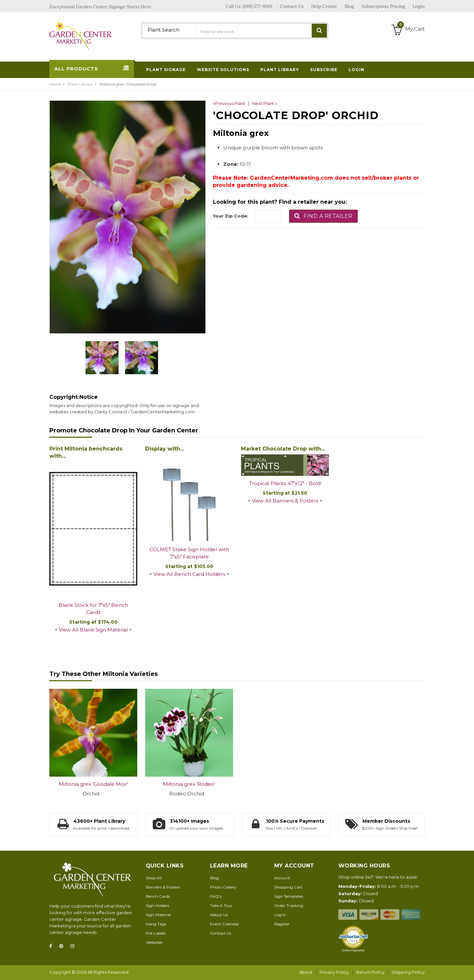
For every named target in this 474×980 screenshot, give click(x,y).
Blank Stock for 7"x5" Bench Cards (93, 609)
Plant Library (80, 84)
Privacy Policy (334, 972)
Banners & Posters (163, 887)
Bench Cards (158, 896)
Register (282, 924)
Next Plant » (265, 103)
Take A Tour (221, 905)
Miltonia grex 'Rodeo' (189, 784)
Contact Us (221, 933)
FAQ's (216, 896)
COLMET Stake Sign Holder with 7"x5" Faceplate (189, 553)
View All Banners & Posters (285, 501)
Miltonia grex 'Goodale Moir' (93, 784)
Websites (154, 942)
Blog (214, 878)
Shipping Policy (408, 972)
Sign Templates (289, 896)
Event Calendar (225, 924)
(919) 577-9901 (258, 6)
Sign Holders (158, 905)
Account (282, 878)
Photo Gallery (223, 887)
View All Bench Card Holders (189, 574)
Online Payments (353, 950)
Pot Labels (156, 933)
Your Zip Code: (231, 216)
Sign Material (158, 915)
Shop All (154, 878)
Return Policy (370, 972)
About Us (219, 915)
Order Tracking (289, 905)
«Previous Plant (229, 103)
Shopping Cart (288, 887)
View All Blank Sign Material (93, 630)
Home (55, 84)
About (306, 972)
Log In (280, 915)
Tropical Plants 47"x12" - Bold (285, 483)
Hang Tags (156, 924)
